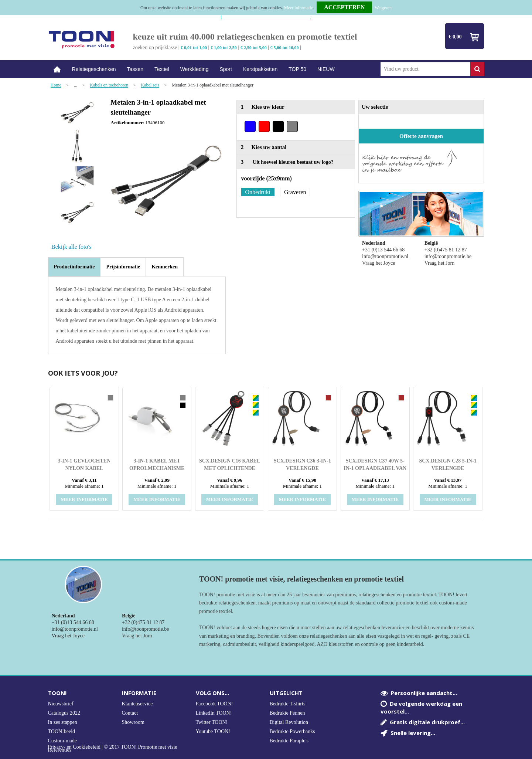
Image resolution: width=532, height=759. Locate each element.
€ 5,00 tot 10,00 (285, 48)
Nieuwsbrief (61, 704)
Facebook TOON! (214, 704)
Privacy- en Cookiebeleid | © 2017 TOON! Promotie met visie (113, 747)
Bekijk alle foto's (71, 247)
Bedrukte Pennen (287, 713)
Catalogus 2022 (64, 713)
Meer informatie (299, 8)
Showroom (133, 722)
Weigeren (383, 8)
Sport (226, 69)
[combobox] (425, 69)
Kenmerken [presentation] (165, 267)
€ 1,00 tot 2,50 (224, 48)
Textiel (162, 69)
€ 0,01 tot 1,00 (194, 48)
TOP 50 (297, 69)
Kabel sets (150, 85)
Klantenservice (137, 704)
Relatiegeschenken (94, 69)
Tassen (135, 69)
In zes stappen (63, 722)
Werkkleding (195, 69)
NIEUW (326, 69)
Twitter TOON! (212, 722)
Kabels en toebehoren (109, 85)
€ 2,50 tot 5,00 (254, 48)
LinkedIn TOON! (214, 713)
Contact (130, 713)
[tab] (74, 267)
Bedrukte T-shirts (288, 704)
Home (57, 69)
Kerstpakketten (260, 69)
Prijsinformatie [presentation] (123, 267)
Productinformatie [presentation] (74, 267)
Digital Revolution (289, 722)
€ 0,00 (455, 37)
